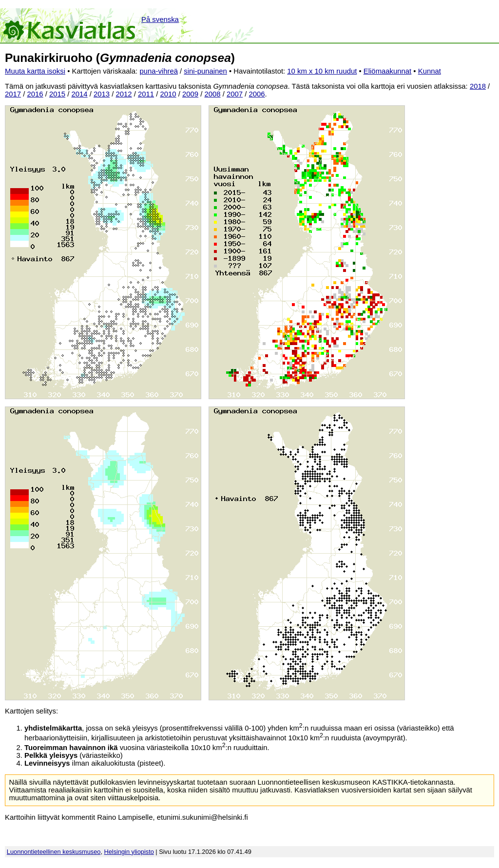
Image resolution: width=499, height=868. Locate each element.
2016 (35, 94)
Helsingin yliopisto (129, 852)
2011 (146, 94)
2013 (102, 94)
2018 (478, 86)
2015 (57, 94)
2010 (168, 94)
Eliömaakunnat (387, 71)
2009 (190, 94)
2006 (257, 94)
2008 (213, 94)
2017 (13, 94)
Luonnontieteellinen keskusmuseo (54, 852)
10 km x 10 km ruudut (322, 71)
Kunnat (430, 71)
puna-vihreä (159, 71)
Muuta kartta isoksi (35, 71)
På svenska (160, 19)
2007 (235, 94)
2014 (80, 94)
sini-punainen (205, 71)
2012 (124, 94)
